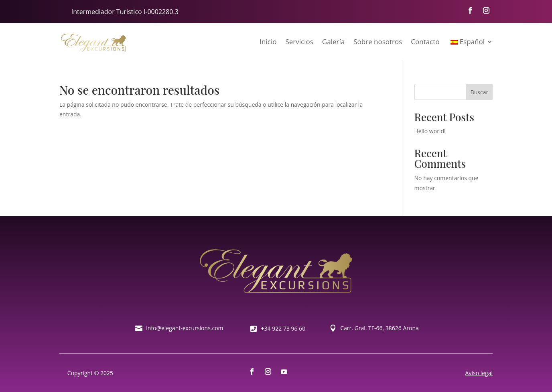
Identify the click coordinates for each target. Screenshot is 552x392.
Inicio (268, 42)
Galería (333, 42)
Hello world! (430, 131)
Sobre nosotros (378, 42)
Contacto (425, 42)
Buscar (480, 92)
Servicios (299, 42)
